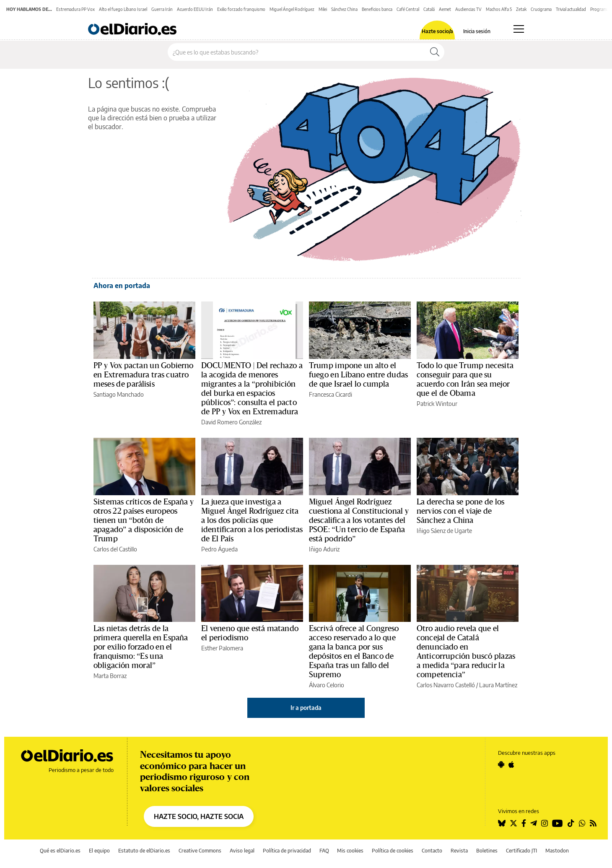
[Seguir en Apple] (511, 764)
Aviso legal (242, 851)
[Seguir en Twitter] (513, 823)
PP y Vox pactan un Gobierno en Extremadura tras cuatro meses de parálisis (144, 375)
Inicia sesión (477, 31)
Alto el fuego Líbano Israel (123, 9)
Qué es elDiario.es (60, 851)
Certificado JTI (521, 851)
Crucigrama (541, 9)
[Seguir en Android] (501, 764)
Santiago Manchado (119, 394)
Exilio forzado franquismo (241, 9)
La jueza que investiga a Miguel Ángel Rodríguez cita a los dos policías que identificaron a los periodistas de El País (252, 520)
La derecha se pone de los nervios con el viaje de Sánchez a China (460, 511)
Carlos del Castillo (115, 549)
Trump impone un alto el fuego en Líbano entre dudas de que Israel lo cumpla (358, 375)
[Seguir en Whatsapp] (582, 823)
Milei (323, 9)
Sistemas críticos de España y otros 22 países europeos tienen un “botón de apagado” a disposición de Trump (144, 520)
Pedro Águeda (219, 549)
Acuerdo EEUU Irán (195, 9)
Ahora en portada (122, 286)
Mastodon (557, 851)
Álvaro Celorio (327, 685)
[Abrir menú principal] (519, 29)
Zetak (521, 9)
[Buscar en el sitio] (297, 52)
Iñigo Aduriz (324, 549)
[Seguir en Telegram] (534, 823)
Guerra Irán (162, 9)
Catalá (429, 9)
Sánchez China (344, 9)
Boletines (487, 851)
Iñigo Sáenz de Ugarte (444, 531)
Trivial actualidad (571, 9)
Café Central (408, 9)
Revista (459, 851)
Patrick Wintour (437, 404)
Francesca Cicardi (331, 394)
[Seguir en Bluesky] (502, 823)
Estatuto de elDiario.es (144, 851)
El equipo (99, 851)
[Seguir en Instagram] (545, 823)
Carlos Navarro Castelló (446, 685)
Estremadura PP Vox (75, 9)
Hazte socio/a (437, 31)
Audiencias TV (468, 9)
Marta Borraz (110, 676)
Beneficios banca (377, 9)
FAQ (324, 851)
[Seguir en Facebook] (524, 823)
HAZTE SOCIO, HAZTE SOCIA (199, 816)
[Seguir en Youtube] (558, 823)
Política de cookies (393, 851)
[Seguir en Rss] (593, 823)
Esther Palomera (222, 648)
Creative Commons (200, 851)
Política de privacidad (287, 851)
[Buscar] (435, 52)
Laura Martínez (498, 685)
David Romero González (231, 422)
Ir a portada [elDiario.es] (306, 708)
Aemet (445, 9)
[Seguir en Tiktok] (571, 823)
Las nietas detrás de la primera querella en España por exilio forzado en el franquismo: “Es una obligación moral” (141, 647)
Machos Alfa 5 (499, 9)
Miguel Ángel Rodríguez (292, 9)
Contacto (432, 851)
